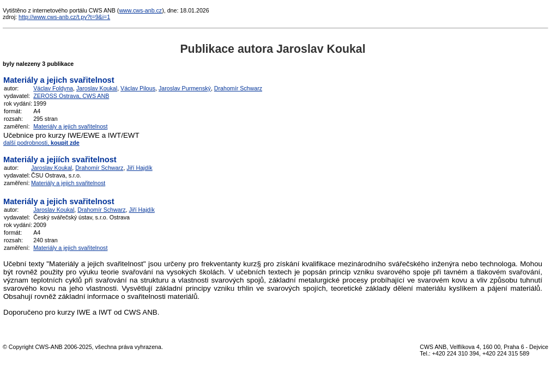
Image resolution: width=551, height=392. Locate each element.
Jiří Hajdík (139, 168)
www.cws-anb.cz (140, 10)
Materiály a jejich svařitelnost (70, 126)
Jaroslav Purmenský (185, 88)
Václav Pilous (138, 88)
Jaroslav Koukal (97, 88)
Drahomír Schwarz (238, 88)
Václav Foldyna (53, 88)
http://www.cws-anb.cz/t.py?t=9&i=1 (64, 17)
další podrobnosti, (41, 143)
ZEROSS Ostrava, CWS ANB (71, 96)
